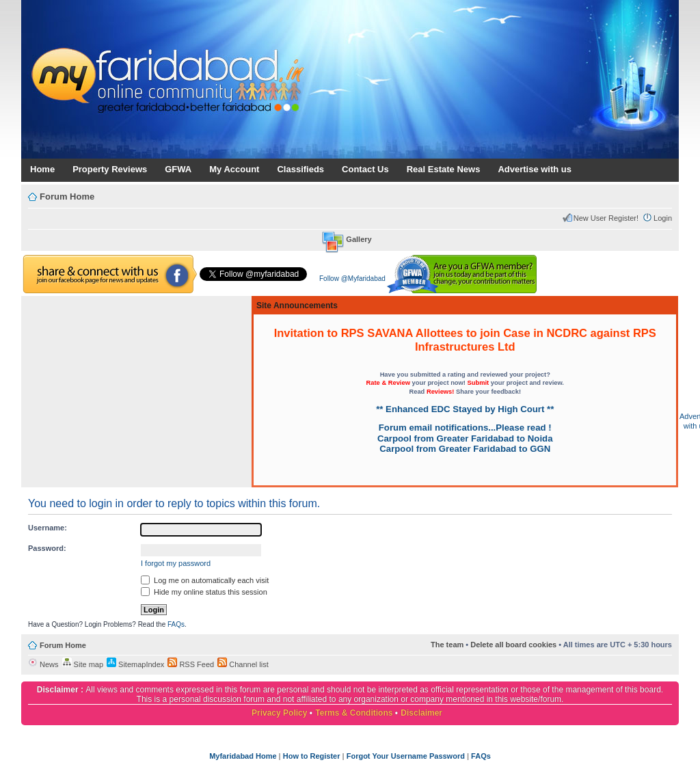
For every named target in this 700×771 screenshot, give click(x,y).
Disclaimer (421, 713)
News (43, 664)
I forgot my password (176, 563)
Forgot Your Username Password (406, 756)
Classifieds (300, 169)
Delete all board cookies (513, 645)
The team (447, 645)
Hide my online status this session (204, 592)
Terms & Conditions (354, 713)
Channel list (243, 664)
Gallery (359, 239)
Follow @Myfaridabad (352, 279)
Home (42, 169)
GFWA (178, 169)
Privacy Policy (279, 713)
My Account (234, 169)
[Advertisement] (136, 392)
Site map (83, 664)
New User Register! (606, 218)
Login (663, 218)
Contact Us (365, 169)
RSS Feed (191, 664)
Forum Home (67, 197)
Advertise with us (535, 169)
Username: (48, 528)
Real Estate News (444, 169)
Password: (47, 548)
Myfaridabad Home (243, 756)
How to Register (312, 756)
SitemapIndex (135, 664)
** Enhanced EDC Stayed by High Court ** (465, 409)
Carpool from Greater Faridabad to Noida (465, 438)
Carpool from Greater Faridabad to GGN (465, 449)
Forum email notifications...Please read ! (465, 428)
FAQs (176, 624)
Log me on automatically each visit (205, 580)
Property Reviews (110, 169)
